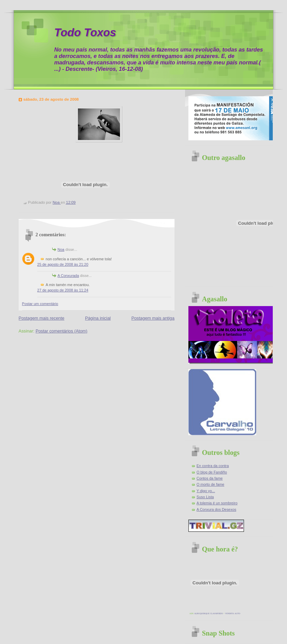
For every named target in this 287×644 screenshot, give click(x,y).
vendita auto (233, 613)
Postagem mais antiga (153, 318)
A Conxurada (68, 276)
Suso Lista (205, 497)
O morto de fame (210, 484)
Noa (61, 249)
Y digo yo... (206, 491)
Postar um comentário (40, 304)
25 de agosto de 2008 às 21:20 (63, 264)
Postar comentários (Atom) (61, 331)
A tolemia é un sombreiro (217, 503)
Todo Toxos (85, 32)
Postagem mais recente (42, 318)
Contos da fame (210, 478)
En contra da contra (213, 466)
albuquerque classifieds (208, 613)
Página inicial (98, 318)
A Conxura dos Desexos (216, 509)
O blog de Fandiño (212, 472)
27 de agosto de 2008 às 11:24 (63, 290)
